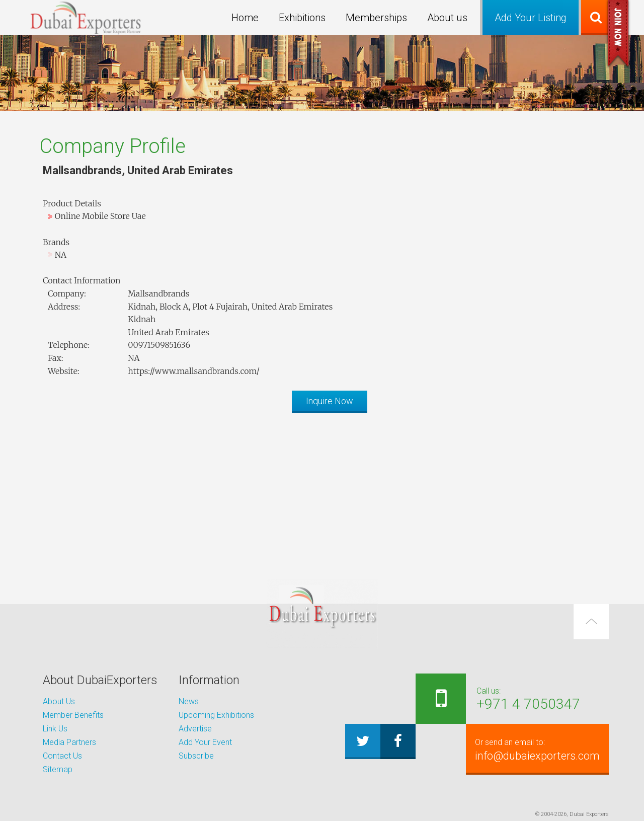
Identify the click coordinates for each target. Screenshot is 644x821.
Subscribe (196, 756)
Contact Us (62, 756)
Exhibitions (302, 18)
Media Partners (69, 742)
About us (447, 18)
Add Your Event (205, 742)
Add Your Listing (531, 18)
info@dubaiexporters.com (537, 749)
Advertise (195, 729)
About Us (59, 701)
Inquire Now (330, 401)
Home (245, 18)
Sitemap (58, 769)
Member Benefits (73, 715)
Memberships (376, 18)
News (189, 701)
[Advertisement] (322, 491)
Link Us (55, 729)
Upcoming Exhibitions (216, 715)
